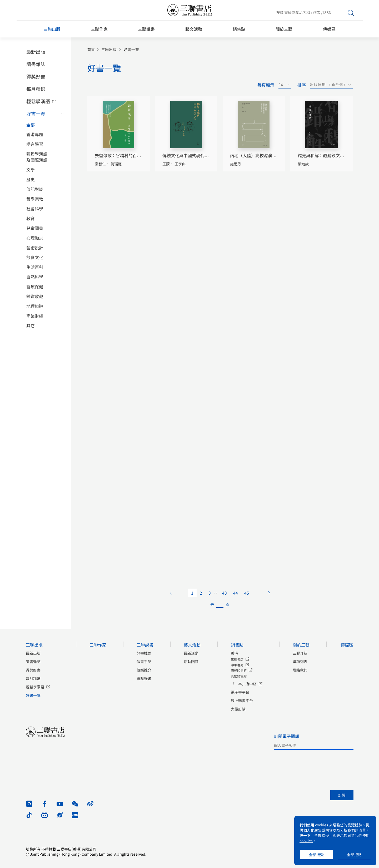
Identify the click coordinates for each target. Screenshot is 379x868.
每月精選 (36, 89)
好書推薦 (144, 653)
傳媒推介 (144, 670)
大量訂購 (238, 709)
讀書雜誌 (36, 64)
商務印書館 (239, 670)
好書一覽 (36, 114)
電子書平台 (240, 692)
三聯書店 (237, 659)
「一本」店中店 (244, 684)
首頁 (91, 50)
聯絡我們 (300, 670)
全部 (31, 125)
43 (225, 593)
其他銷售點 (239, 676)
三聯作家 (99, 29)
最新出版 (36, 52)
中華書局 (237, 665)
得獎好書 (36, 76)
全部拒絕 (354, 855)
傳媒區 (329, 29)
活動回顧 (191, 662)
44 (236, 593)
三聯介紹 (300, 653)
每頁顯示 (266, 85)
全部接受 (316, 855)
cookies (322, 825)
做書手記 (144, 662)
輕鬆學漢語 (38, 101)
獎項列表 (300, 662)
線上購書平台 (242, 701)
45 (247, 593)
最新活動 (191, 653)
